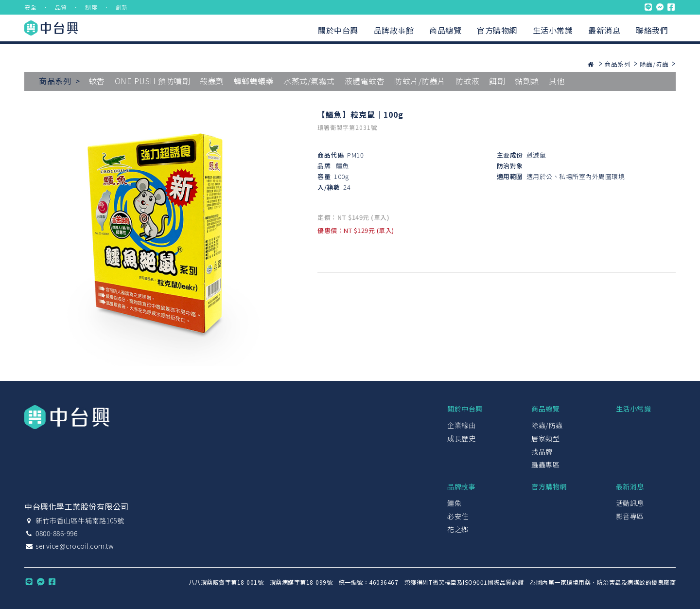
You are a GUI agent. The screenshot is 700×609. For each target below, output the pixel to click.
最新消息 (604, 30)
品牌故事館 (394, 30)
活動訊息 (630, 503)
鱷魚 (342, 166)
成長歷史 (461, 438)
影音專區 (630, 516)
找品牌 (542, 451)
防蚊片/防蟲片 (420, 81)
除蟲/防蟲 (654, 64)
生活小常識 (553, 30)
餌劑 (497, 81)
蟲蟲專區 (545, 465)
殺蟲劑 (212, 81)
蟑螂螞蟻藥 (254, 81)
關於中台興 (338, 30)
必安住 (458, 516)
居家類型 (545, 438)
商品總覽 (445, 30)
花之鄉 (458, 529)
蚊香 (97, 81)
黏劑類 (527, 81)
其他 (557, 81)
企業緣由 (461, 425)
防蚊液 (468, 81)
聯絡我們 (652, 30)
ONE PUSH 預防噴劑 (153, 81)
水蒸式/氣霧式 (309, 81)
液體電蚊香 (365, 81)
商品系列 (617, 64)
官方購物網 (497, 30)
